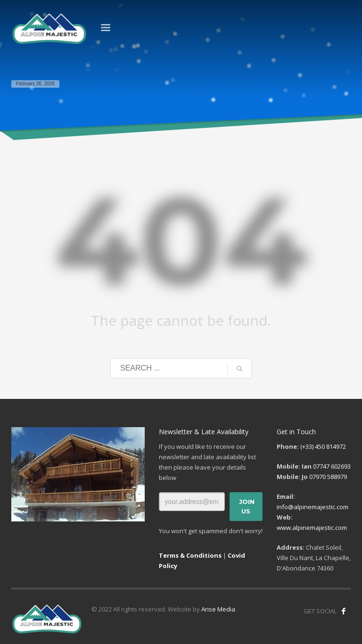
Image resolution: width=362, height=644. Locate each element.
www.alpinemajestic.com (312, 528)
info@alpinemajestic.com (313, 507)
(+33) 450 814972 (323, 446)
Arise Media (218, 609)
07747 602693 (332, 466)
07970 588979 (328, 477)
